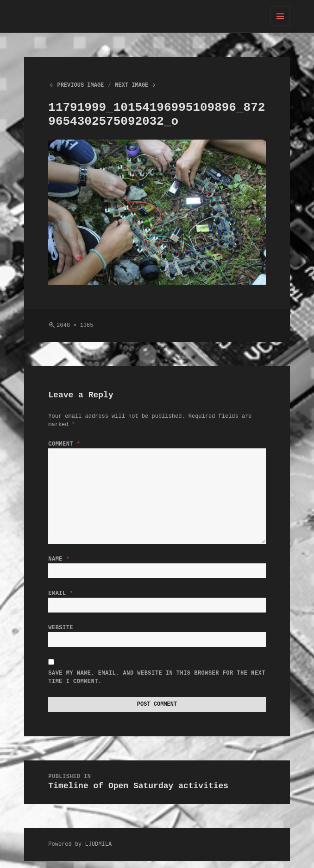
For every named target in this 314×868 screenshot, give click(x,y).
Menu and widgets (280, 26)
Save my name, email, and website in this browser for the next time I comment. (157, 683)
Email (61, 595)
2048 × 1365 (75, 325)
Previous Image (80, 85)
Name (59, 559)
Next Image (132, 85)
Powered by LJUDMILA (80, 851)
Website (61, 631)
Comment (64, 444)
